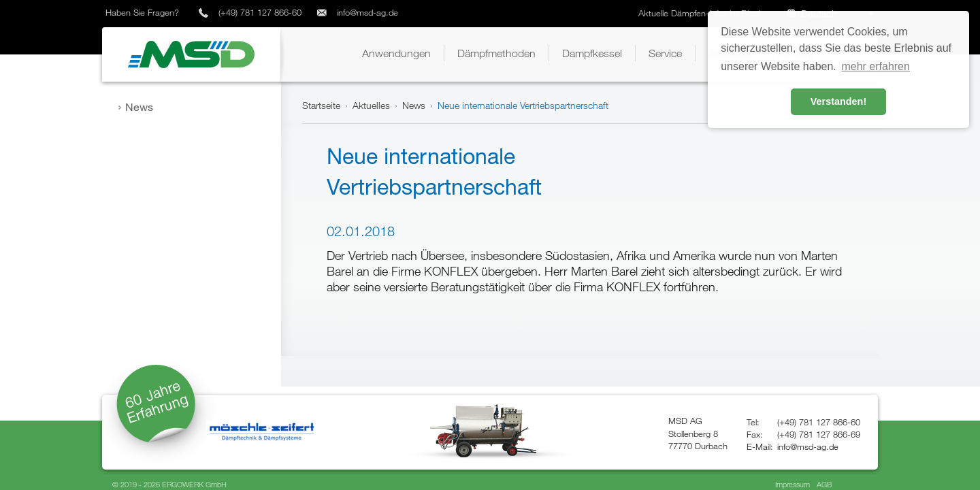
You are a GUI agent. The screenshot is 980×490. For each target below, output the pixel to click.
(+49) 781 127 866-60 (260, 12)
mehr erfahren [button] (876, 66)
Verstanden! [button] (838, 101)
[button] (396, 53)
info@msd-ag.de (367, 12)
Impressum (793, 484)
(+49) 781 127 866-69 (819, 434)
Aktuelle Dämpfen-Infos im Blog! (701, 13)
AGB (824, 484)
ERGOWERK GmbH (194, 484)
